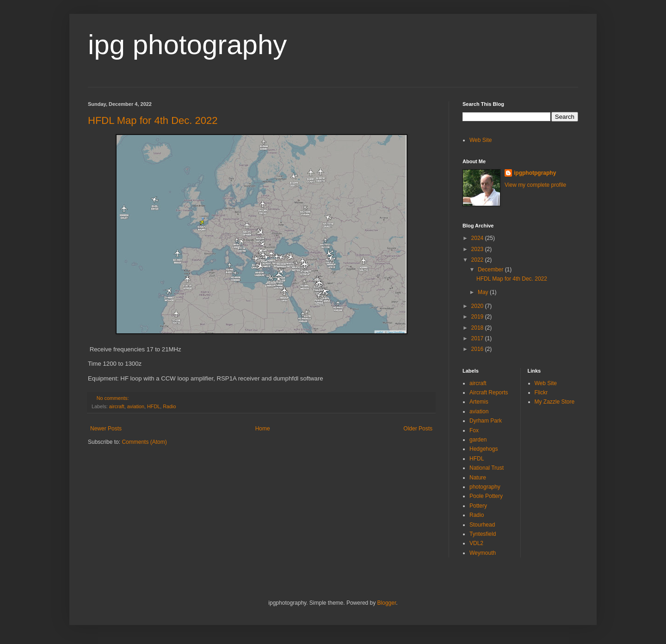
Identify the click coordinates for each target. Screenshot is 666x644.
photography (485, 487)
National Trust (487, 468)
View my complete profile (535, 185)
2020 (478, 306)
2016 (478, 349)
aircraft (117, 406)
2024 (478, 238)
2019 (478, 317)
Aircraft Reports (489, 393)
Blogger (387, 603)
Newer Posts (106, 429)
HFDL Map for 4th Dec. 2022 (153, 120)
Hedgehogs (484, 449)
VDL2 (476, 543)
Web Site (481, 140)
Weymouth (483, 553)
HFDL (154, 406)
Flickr (541, 393)
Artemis (479, 402)
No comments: (114, 398)
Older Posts (418, 429)
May (484, 292)
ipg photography (187, 45)
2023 (478, 249)
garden (478, 440)
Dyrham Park (486, 421)
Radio (169, 406)
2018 (478, 328)
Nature (478, 478)
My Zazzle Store (555, 402)
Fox (474, 430)
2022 (478, 260)
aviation (136, 406)
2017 (478, 338)
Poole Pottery (486, 496)
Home (263, 429)
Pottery (478, 506)
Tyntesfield (483, 534)
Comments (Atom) (144, 442)
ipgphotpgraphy (535, 173)
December (491, 270)
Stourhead (482, 525)
